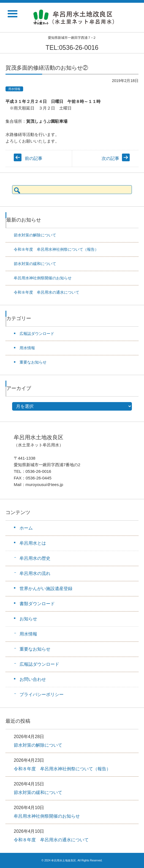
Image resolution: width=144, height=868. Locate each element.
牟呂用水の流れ (35, 573)
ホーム (26, 528)
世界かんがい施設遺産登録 (46, 589)
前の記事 (34, 158)
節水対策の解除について (35, 235)
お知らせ (28, 619)
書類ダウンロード (37, 604)
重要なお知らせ (33, 362)
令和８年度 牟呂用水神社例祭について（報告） (56, 249)
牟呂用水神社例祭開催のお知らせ (43, 278)
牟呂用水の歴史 (35, 558)
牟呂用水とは (33, 543)
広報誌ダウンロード (37, 334)
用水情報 (14, 89)
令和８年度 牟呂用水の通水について (47, 292)
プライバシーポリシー (42, 694)
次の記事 (110, 158)
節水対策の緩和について (35, 264)
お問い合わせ (33, 679)
